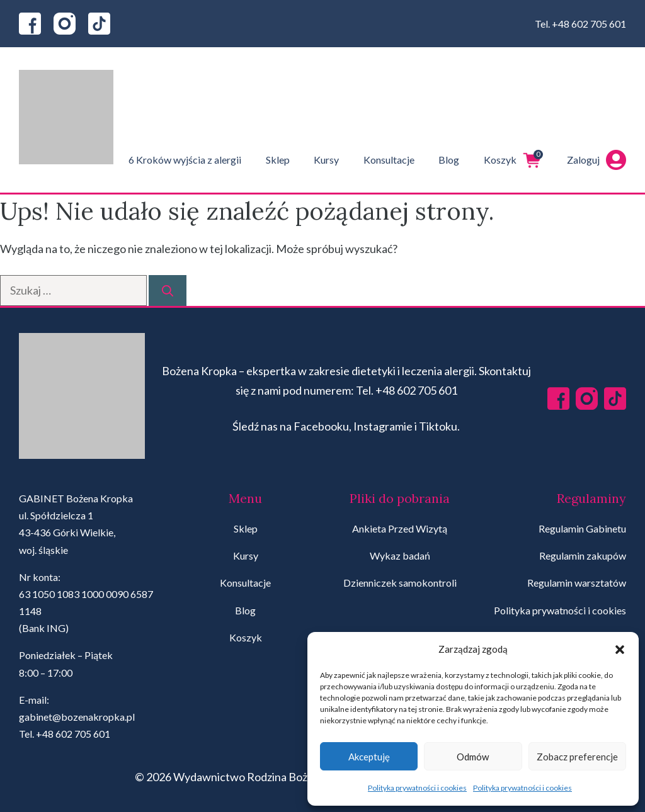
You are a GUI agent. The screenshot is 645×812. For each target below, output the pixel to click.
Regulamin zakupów (583, 555)
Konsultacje (389, 160)
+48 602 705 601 (589, 24)
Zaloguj (596, 160)
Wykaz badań (400, 555)
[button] (620, 650)
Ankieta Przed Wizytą (400, 528)
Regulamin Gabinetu (582, 528)
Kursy (326, 160)
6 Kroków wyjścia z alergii (185, 160)
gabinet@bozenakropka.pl (77, 717)
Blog (449, 160)
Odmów (473, 757)
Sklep (278, 160)
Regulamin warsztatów (577, 583)
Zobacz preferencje (577, 757)
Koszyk (513, 160)
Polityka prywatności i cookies (417, 788)
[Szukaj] (168, 290)
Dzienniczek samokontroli (400, 583)
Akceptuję (369, 757)
